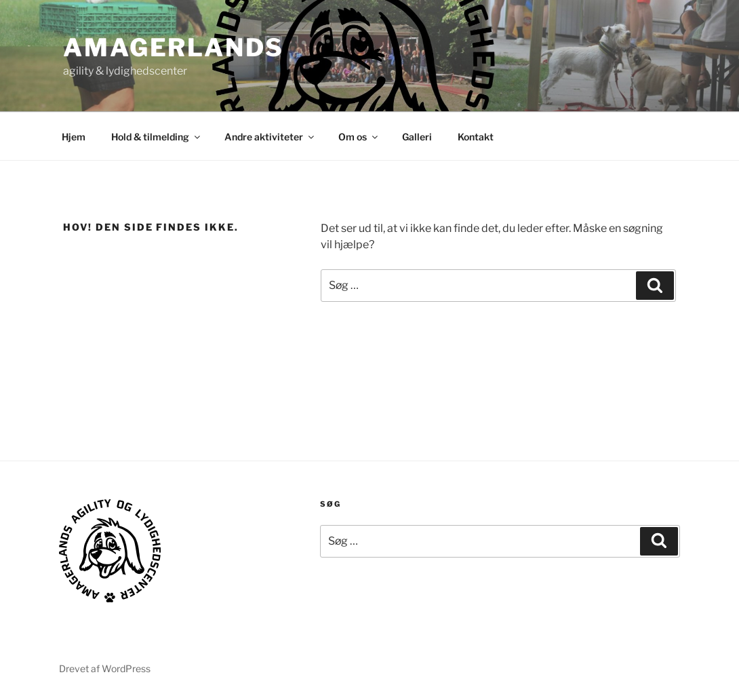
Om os (359, 137)
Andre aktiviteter (270, 137)
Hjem (74, 137)
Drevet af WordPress (105, 668)
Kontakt (476, 137)
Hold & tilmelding (157, 137)
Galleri (417, 137)
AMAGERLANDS (174, 47)
